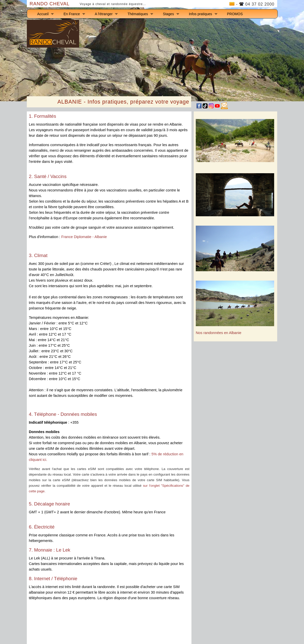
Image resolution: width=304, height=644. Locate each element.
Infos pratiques (201, 14)
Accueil (43, 14)
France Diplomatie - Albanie (84, 237)
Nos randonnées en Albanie (219, 333)
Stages (168, 14)
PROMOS (235, 14)
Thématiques (138, 14)
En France (72, 14)
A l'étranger (104, 14)
